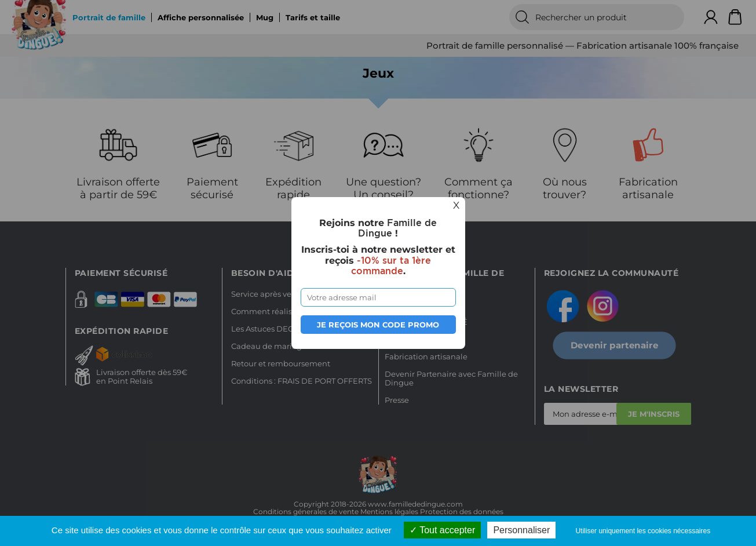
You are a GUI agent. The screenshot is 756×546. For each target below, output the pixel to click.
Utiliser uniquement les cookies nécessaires (643, 531)
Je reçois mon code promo (378, 325)
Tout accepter (442, 530)
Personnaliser (521, 530)
